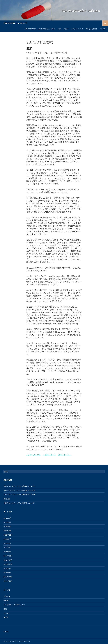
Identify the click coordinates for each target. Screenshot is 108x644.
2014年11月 (8, 581)
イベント (7, 613)
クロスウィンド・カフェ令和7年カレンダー (19, 490)
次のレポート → (65, 455)
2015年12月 (8, 564)
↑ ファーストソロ (34, 455)
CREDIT (6, 632)
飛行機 (6, 600)
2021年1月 (7, 547)
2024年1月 (7, 527)
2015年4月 (7, 573)
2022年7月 (7, 539)
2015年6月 (7, 568)
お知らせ (7, 596)
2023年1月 (7, 531)
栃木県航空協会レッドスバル (47, 29)
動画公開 (7, 499)
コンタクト (103, 29)
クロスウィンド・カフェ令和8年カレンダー (19, 486)
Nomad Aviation (30, 29)
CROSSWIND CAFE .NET (15, 23)
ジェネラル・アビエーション (14, 605)
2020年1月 (7, 552)
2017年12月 (8, 556)
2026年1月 (7, 518)
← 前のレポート (49, 455)
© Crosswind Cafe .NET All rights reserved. (17, 641)
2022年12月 (8, 535)
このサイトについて (77, 29)
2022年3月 (7, 543)
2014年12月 (8, 577)
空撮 (65, 29)
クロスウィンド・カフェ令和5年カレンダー (19, 503)
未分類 (6, 617)
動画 (60, 29)
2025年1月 (7, 522)
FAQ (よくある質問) (91, 29)
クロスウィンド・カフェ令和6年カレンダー (19, 495)
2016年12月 (8, 560)
